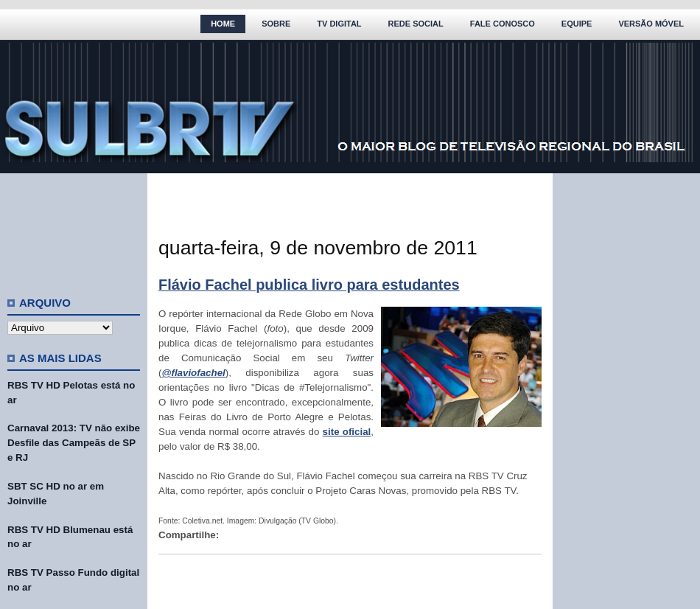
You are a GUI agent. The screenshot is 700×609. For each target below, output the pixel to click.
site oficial (347, 432)
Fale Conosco (503, 24)
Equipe (577, 24)
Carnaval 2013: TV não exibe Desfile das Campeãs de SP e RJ (74, 443)
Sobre (276, 24)
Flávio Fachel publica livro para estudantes (309, 285)
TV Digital (339, 24)
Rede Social (416, 24)
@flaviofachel (193, 373)
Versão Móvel (651, 24)
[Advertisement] (74, 229)
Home (223, 24)
